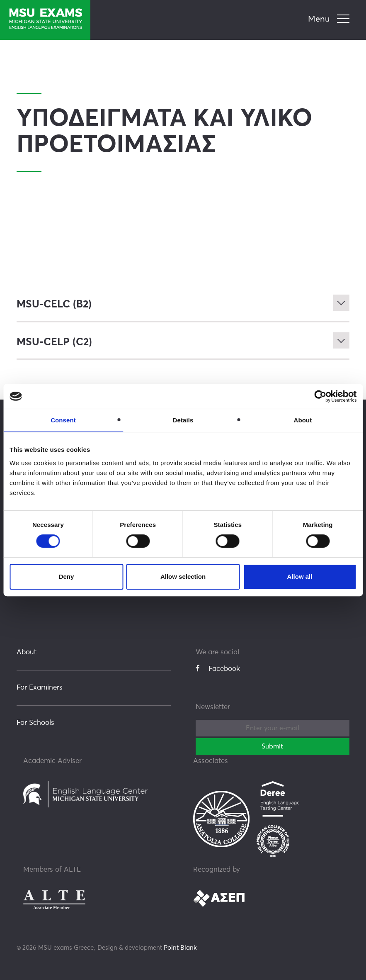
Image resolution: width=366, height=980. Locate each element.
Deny (67, 577)
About (27, 652)
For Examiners (40, 687)
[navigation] (330, 20)
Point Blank (180, 947)
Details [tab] (183, 420)
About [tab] (303, 420)
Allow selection (183, 577)
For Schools (35, 723)
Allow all (300, 577)
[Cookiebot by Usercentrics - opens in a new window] (320, 396)
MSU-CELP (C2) (54, 342)
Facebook (218, 668)
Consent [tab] (63, 420)
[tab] (183, 305)
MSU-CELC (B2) (54, 304)
